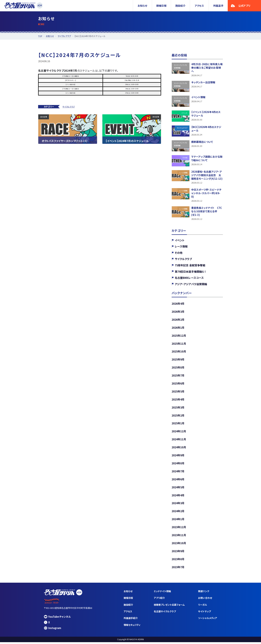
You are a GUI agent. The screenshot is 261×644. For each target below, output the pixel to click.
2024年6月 (178, 481)
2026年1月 (178, 329)
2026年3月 (178, 313)
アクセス (199, 6)
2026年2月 (178, 321)
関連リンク (204, 593)
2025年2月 (178, 417)
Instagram (53, 630)
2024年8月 (178, 465)
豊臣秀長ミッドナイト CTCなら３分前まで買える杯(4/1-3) (207, 212)
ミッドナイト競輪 (162, 593)
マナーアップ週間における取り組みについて (207, 159)
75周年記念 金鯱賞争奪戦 (190, 266)
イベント (180, 241)
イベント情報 (198, 98)
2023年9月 (178, 553)
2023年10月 (179, 545)
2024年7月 (178, 473)
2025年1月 (178, 425)
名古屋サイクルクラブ (165, 613)
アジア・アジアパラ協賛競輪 (191, 285)
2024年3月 (178, 505)
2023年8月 (178, 561)
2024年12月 (179, 433)
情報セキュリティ (132, 627)
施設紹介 (180, 6)
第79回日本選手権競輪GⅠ (191, 273)
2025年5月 (178, 393)
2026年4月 (178, 305)
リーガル (202, 606)
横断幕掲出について (202, 142)
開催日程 (161, 6)
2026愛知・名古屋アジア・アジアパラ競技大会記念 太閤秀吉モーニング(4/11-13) (207, 175)
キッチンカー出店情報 (203, 83)
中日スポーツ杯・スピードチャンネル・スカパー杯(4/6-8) (206, 194)
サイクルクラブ (69, 107)
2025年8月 (178, 369)
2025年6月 (178, 385)
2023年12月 (179, 529)
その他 (179, 254)
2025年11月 (179, 345)
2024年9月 (178, 457)
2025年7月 (178, 377)
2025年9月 (178, 361)
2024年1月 (178, 521)
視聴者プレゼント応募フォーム (169, 606)
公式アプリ (241, 6)
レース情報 (181, 248)
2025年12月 (179, 337)
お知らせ (142, 6)
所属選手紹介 (131, 620)
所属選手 (218, 6)
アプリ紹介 (159, 600)
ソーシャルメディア (208, 620)
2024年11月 (179, 441)
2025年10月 (179, 353)
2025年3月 (178, 409)
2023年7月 (178, 569)
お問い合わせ (205, 600)
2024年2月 (178, 513)
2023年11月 (179, 537)
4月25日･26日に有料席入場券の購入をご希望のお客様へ (207, 68)
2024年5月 (178, 489)
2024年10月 (179, 449)
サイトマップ (204, 613)
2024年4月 (178, 497)
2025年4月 (178, 401)
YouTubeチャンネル (57, 618)
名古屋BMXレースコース (189, 279)
